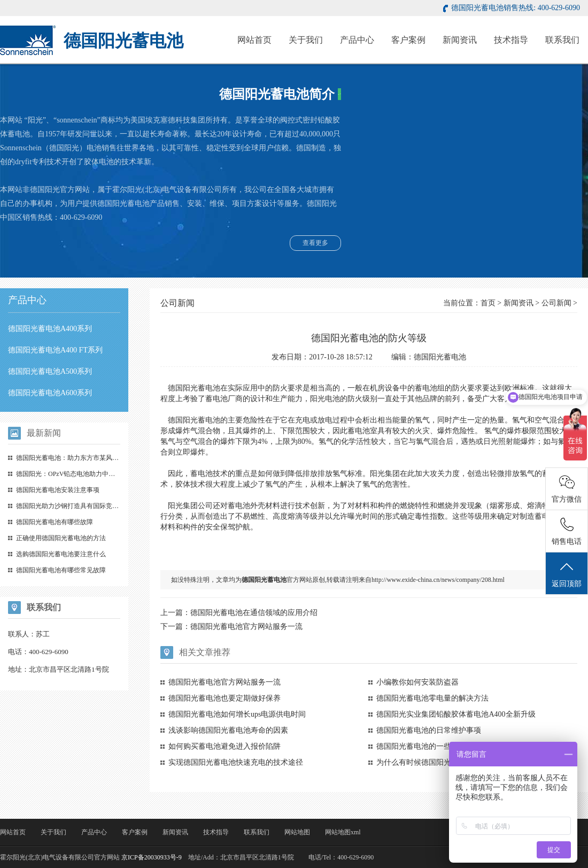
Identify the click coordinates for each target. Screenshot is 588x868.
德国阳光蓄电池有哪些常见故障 (61, 570)
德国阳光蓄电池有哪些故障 (55, 522)
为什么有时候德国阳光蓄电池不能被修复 (444, 762)
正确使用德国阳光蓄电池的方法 (61, 538)
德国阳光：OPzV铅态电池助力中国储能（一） (82, 474)
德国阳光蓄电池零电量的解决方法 (432, 698)
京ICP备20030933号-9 (152, 857)
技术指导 (511, 40)
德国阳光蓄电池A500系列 (50, 371)
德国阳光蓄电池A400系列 (50, 329)
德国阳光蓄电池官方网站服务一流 (246, 627)
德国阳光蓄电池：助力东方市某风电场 (71, 458)
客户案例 (408, 40)
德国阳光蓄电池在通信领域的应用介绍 (254, 613)
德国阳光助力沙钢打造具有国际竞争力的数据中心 (87, 506)
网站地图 (297, 832)
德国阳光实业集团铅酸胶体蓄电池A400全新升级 (456, 714)
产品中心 (357, 40)
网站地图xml (343, 832)
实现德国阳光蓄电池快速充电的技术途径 (236, 762)
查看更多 (315, 243)
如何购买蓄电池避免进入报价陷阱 (225, 746)
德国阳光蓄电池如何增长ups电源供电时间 (237, 714)
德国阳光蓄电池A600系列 (50, 393)
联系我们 (562, 40)
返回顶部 (567, 574)
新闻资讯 (460, 40)
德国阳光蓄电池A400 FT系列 (55, 350)
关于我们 (306, 40)
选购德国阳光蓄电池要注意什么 (61, 554)
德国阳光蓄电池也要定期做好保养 (225, 698)
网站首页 (254, 40)
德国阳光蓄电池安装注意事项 (58, 490)
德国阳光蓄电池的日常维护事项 (429, 730)
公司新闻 (556, 303)
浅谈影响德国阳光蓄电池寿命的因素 (228, 730)
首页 (488, 303)
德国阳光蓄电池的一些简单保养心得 (436, 746)
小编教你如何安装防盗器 (417, 682)
